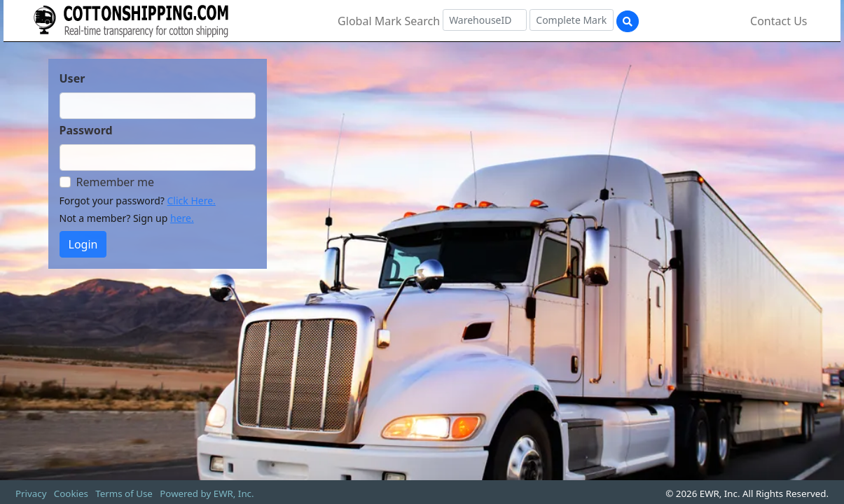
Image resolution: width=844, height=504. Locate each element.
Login (83, 244)
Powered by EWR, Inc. (207, 493)
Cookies (71, 493)
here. (182, 218)
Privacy (31, 493)
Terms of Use (124, 493)
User (72, 78)
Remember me (116, 182)
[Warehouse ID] (485, 20)
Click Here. (192, 201)
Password (86, 130)
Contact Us (779, 21)
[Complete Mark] (572, 20)
